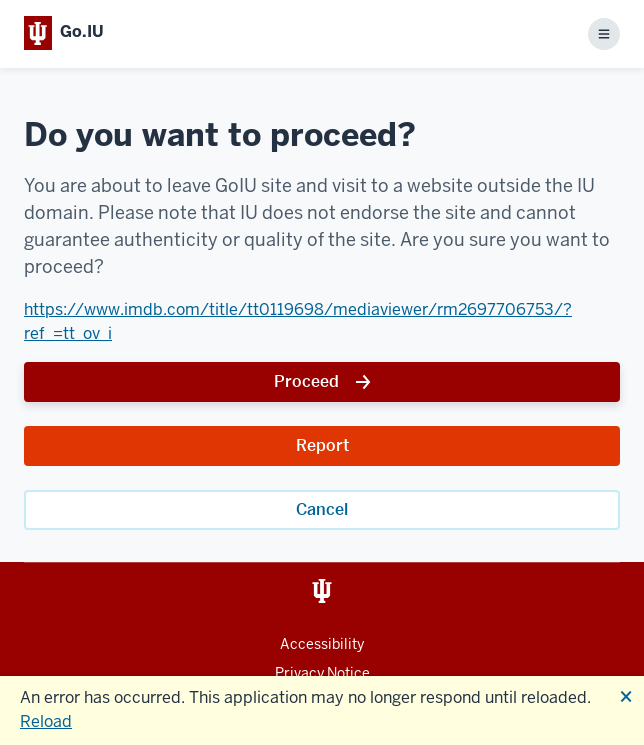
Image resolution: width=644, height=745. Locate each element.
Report (322, 445)
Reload (46, 721)
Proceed (306, 381)
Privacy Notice (322, 673)
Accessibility (322, 644)
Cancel (322, 509)
